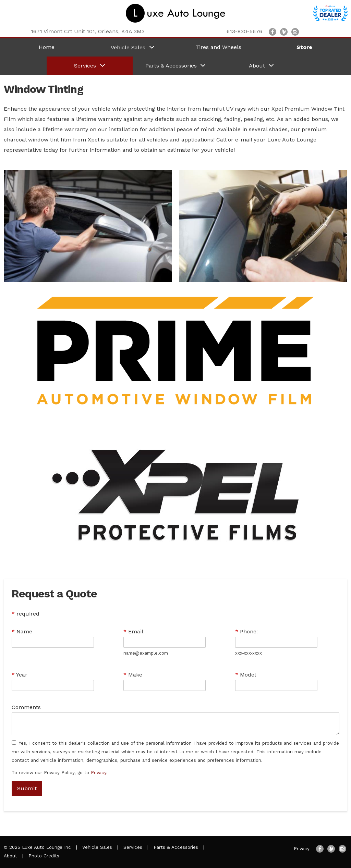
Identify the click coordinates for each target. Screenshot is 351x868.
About (10, 856)
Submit (27, 788)
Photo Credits (44, 856)
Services (133, 847)
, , (88, 31)
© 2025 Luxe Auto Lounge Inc (37, 847)
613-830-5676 (244, 31)
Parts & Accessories (176, 847)
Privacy (99, 773)
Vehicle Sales (97, 847)
